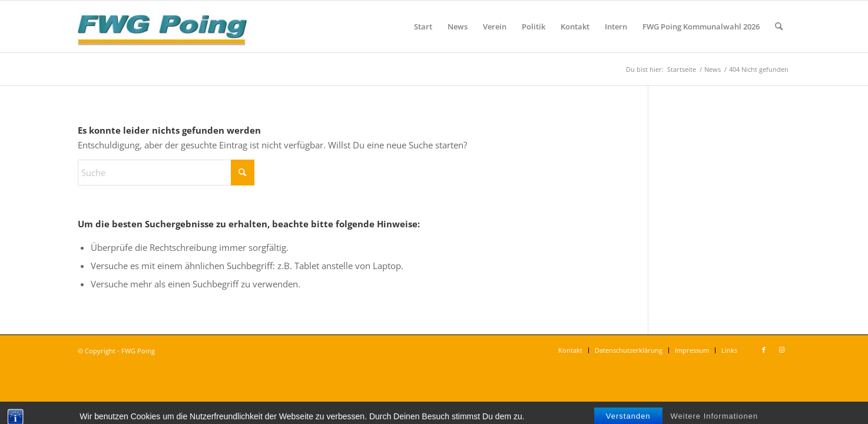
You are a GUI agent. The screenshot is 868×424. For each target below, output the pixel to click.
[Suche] (779, 26)
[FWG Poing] (162, 26)
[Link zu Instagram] (781, 350)
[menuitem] (423, 26)
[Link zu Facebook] (764, 350)
